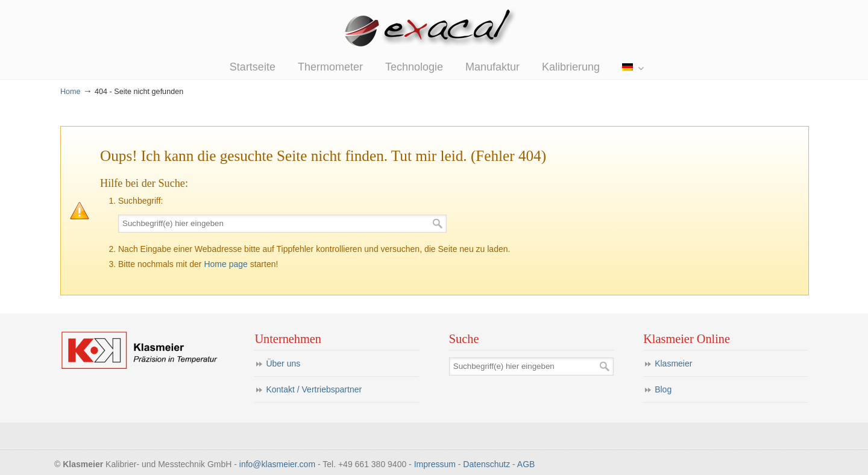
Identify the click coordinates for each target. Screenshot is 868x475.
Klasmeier (673, 363)
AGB (526, 464)
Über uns (283, 363)
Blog (663, 389)
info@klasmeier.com (277, 464)
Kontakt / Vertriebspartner (314, 389)
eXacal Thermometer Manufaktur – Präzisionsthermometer (434, 30)
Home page (225, 264)
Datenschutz (486, 464)
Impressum (435, 464)
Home (71, 92)
